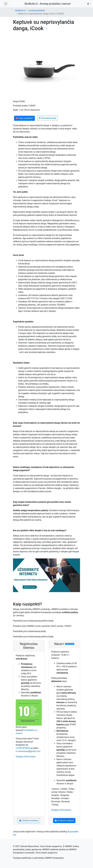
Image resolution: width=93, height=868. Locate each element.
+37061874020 (23, 748)
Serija (16, 101)
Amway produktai (37, 10)
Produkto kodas (20, 106)
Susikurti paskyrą (29, 820)
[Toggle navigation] (6, 4)
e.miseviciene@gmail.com (28, 751)
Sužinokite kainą (48, 118)
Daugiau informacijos (26, 757)
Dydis (16, 110)
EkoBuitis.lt (20, 10)
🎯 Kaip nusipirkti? (24, 118)
